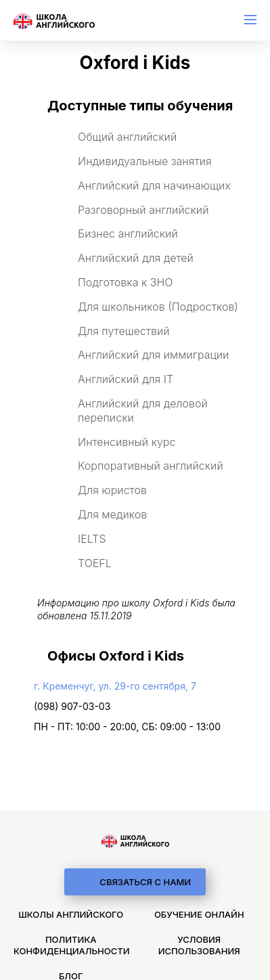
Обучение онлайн (199, 914)
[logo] (135, 841)
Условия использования (199, 945)
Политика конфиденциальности (71, 945)
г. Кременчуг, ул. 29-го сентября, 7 (115, 686)
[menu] (250, 20)
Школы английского (71, 914)
